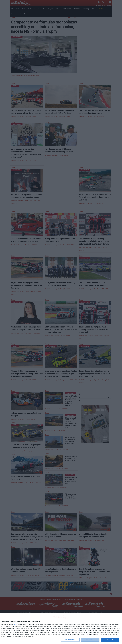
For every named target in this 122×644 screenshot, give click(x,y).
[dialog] (61, 628)
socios (16, 624)
